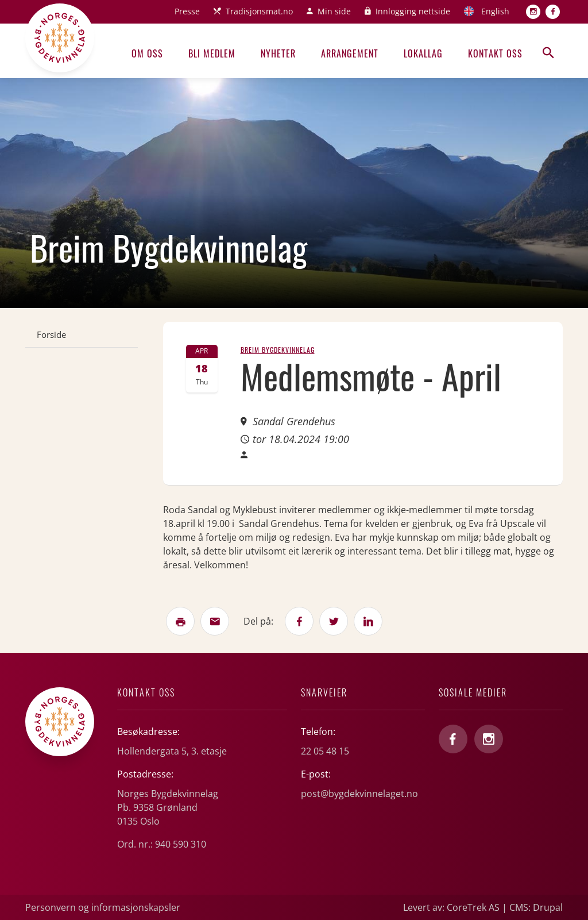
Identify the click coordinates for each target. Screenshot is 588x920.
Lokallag (423, 53)
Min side (334, 11)
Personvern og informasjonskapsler (103, 907)
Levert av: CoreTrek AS (451, 907)
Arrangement (350, 53)
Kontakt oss (495, 53)
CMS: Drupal (536, 907)
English (495, 11)
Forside (51, 334)
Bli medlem (212, 53)
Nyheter (278, 53)
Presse (187, 11)
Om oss (147, 53)
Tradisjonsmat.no (259, 11)
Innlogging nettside (413, 11)
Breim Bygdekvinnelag (278, 350)
